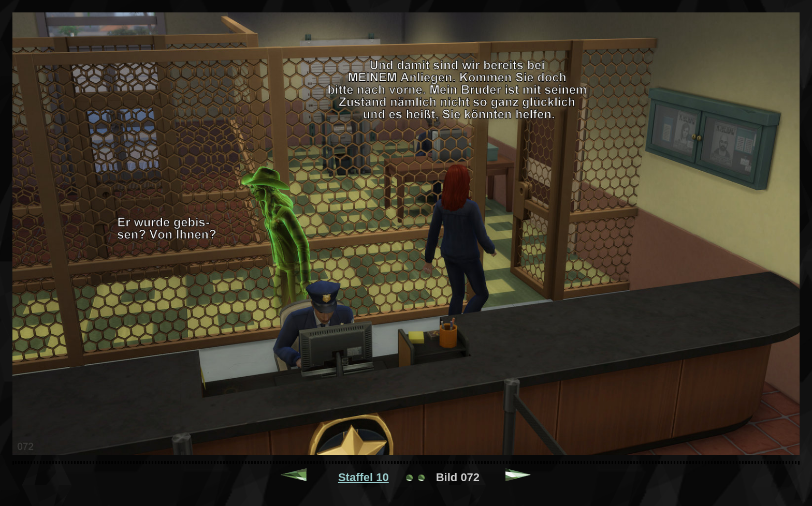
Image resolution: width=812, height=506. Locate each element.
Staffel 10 (364, 477)
